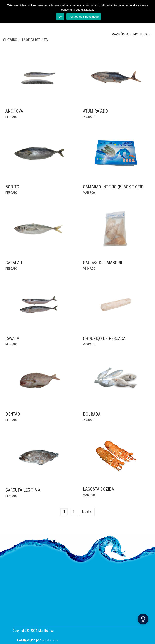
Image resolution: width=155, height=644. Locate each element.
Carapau (14, 263)
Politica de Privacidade (84, 17)
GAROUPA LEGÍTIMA (23, 490)
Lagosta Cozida (99, 489)
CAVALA (12, 338)
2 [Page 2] (74, 512)
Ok (60, 17)
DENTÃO (13, 414)
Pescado (12, 117)
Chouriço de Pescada (104, 338)
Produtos (140, 34)
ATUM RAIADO (95, 111)
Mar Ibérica (120, 34)
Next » (87, 512)
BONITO (12, 187)
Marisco (89, 193)
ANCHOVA (14, 111)
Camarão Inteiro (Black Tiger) (113, 187)
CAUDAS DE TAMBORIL (103, 263)
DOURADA (92, 414)
